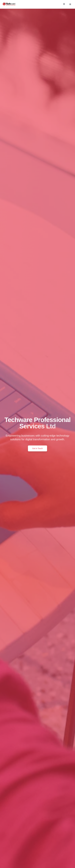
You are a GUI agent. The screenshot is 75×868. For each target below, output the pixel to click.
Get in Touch (37, 448)
